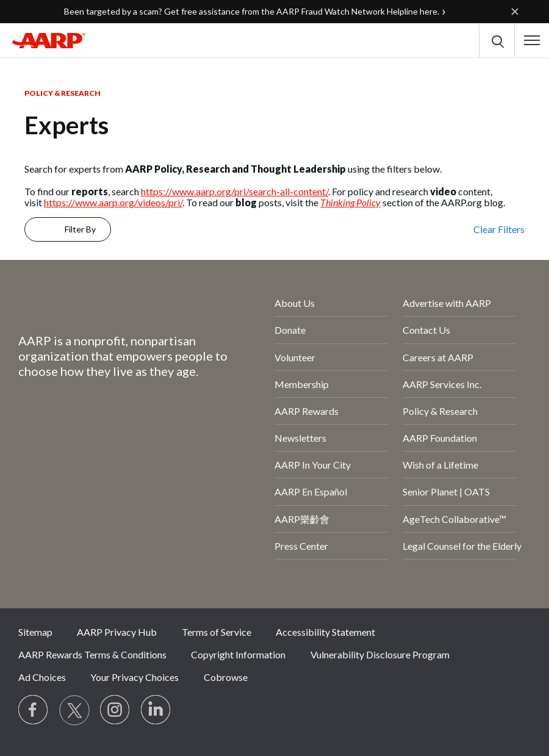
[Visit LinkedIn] (156, 710)
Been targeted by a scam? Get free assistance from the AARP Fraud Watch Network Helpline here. (252, 11)
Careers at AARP (438, 357)
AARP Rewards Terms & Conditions (92, 654)
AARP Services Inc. (442, 384)
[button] (532, 40)
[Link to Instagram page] (115, 710)
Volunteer (295, 357)
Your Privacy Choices (135, 677)
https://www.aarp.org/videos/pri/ (113, 202)
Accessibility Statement (325, 632)
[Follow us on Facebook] (34, 710)
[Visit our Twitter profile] (74, 710)
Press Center (301, 546)
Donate (290, 330)
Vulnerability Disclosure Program (380, 654)
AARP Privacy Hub (117, 632)
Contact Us (426, 330)
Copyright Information (238, 654)
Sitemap (35, 632)
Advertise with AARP (447, 303)
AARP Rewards (307, 411)
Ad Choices (42, 677)
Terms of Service (217, 632)
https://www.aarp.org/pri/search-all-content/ (235, 191)
